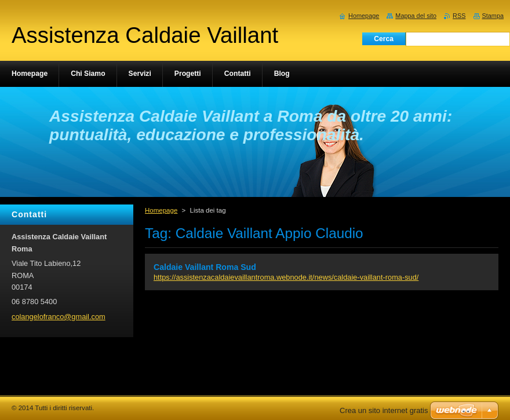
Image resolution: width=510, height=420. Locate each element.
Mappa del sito (416, 16)
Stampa (493, 16)
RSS (459, 16)
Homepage (161, 210)
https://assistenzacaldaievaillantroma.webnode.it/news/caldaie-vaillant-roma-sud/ (286, 277)
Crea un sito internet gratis (384, 410)
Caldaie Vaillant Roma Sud (205, 267)
